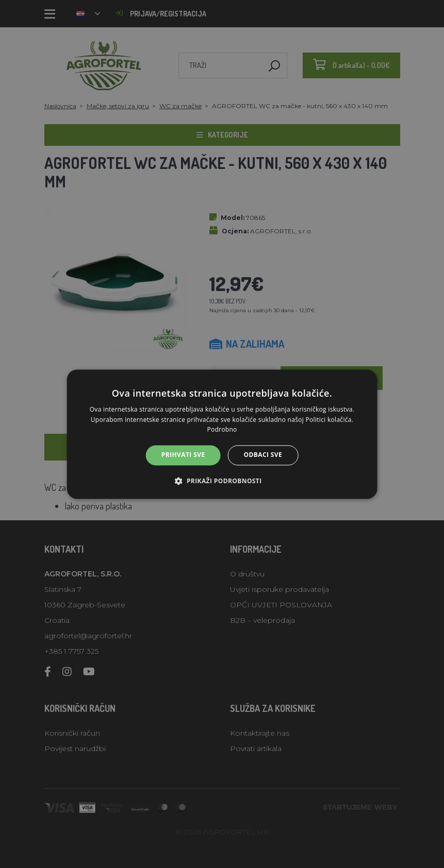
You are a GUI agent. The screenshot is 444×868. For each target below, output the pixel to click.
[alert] (222, 434)
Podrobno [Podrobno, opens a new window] (222, 430)
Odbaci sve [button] (263, 455)
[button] (222, 481)
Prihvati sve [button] (183, 455)
